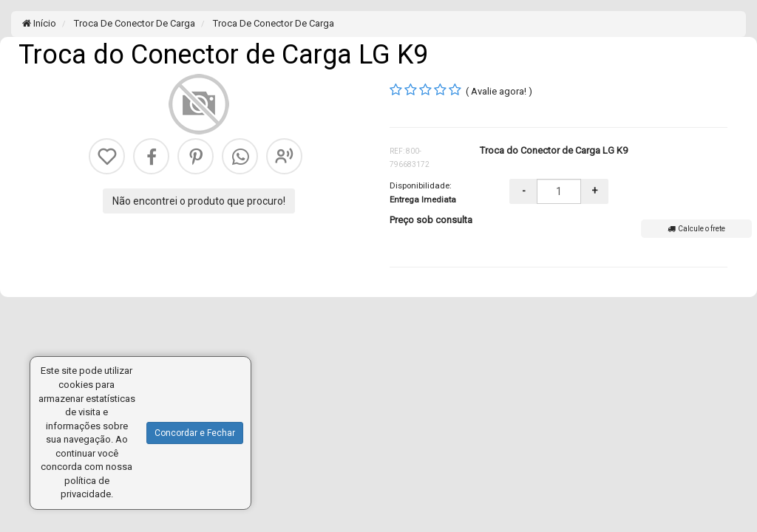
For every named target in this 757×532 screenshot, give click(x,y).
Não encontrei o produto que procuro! (199, 201)
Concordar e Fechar (195, 433)
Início (39, 23)
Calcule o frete (696, 229)
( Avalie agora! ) (499, 91)
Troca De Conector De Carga (133, 23)
